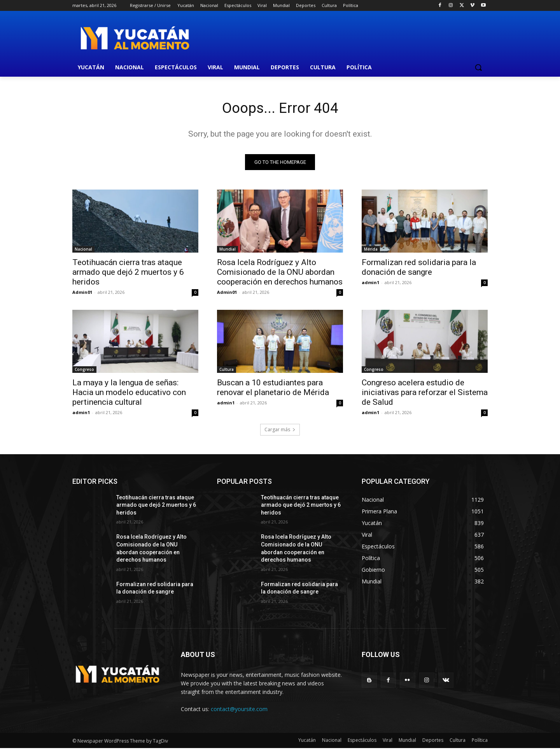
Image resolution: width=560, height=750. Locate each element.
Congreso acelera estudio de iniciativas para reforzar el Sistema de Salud (425, 394)
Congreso (84, 371)
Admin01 (82, 294)
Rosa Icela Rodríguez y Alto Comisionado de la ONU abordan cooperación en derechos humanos (280, 274)
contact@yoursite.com (239, 710)
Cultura (227, 371)
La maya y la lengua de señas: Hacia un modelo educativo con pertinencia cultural (129, 394)
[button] (478, 67)
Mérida (371, 251)
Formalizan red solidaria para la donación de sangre (419, 269)
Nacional (83, 251)
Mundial (227, 251)
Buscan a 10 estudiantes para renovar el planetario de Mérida (274, 389)
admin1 (370, 284)
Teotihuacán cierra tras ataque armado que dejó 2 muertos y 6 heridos (128, 274)
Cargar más (280, 431)
